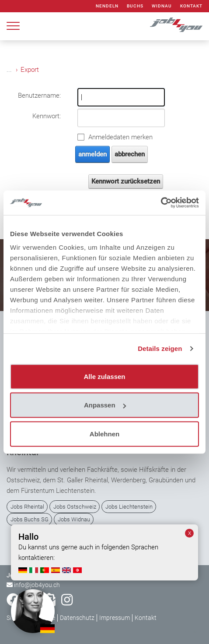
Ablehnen (104, 433)
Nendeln (107, 6)
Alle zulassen (104, 376)
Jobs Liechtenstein (129, 507)
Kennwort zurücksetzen (126, 181)
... (9, 70)
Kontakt (191, 6)
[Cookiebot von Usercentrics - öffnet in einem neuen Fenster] (161, 203)
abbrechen (130, 154)
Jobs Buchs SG (30, 519)
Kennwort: (47, 116)
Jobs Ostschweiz (75, 507)
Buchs (135, 6)
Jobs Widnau (74, 519)
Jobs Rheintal (27, 507)
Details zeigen (160, 349)
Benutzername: (39, 96)
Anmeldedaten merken (120, 137)
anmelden (92, 154)
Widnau (162, 6)
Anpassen (105, 405)
